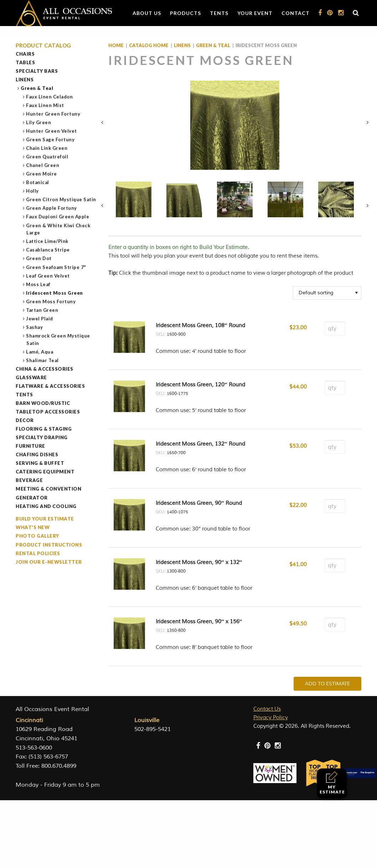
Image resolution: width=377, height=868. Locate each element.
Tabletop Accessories (48, 412)
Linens (25, 80)
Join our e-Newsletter (49, 562)
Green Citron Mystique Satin (61, 199)
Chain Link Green (47, 148)
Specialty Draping (42, 437)
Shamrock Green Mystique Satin (58, 339)
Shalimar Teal (43, 360)
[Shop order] (327, 293)
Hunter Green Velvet (52, 131)
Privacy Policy (271, 718)
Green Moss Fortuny (51, 301)
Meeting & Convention (48, 489)
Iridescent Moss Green (55, 293)
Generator (32, 498)
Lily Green (39, 122)
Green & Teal (37, 88)
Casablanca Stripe (48, 250)
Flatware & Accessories (50, 386)
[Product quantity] (335, 328)
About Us (147, 13)
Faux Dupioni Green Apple (58, 217)
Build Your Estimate (45, 519)
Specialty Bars (37, 71)
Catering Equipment (45, 472)
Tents (219, 13)
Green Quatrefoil (47, 157)
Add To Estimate (327, 684)
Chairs (25, 54)
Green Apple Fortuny (52, 208)
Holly (33, 191)
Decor (25, 420)
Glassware (31, 377)
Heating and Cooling (46, 506)
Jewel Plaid (40, 319)
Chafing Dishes (37, 455)
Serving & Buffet (40, 463)
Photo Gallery (37, 536)
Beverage (29, 480)
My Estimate (332, 783)
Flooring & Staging (44, 429)
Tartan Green (42, 310)
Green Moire (42, 174)
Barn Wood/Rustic (43, 403)
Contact (296, 13)
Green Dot (39, 258)
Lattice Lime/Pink (47, 241)
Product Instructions (49, 545)
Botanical (38, 182)
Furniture (30, 446)
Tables (25, 62)
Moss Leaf (38, 284)
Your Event (255, 13)
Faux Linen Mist (45, 105)
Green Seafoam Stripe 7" (56, 267)
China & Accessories (45, 369)
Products (185, 13)
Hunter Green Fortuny (53, 114)
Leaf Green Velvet (48, 276)
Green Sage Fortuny (50, 139)
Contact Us (267, 709)
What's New (33, 527)
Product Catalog (43, 45)
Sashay (35, 327)
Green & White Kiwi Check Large (58, 229)
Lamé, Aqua (40, 352)
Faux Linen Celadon (50, 97)
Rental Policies (38, 553)
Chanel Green (43, 165)
